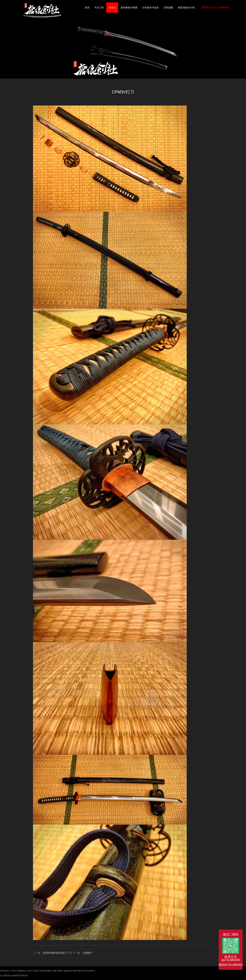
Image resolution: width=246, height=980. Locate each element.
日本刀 (112, 8)
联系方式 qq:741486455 (215, 8)
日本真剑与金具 (151, 8)
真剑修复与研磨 (129, 8)
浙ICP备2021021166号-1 (84, 971)
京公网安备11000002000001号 (14, 976)
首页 (87, 8)
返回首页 (25, 76)
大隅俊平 (87, 953)
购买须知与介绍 (186, 8)
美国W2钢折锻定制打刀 (55, 953)
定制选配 (168, 8)
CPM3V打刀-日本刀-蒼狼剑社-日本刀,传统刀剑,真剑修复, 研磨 (42, 12)
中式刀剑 (99, 8)
